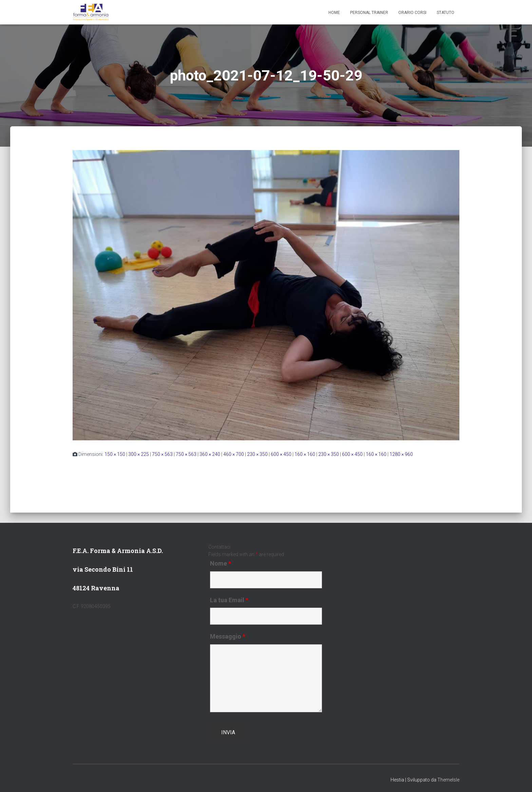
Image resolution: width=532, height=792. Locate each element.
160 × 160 (305, 454)
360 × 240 (210, 454)
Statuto (445, 13)
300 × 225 (139, 454)
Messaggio (228, 637)
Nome (221, 564)
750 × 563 (162, 454)
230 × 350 (257, 454)
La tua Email (229, 600)
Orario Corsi (412, 13)
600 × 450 (281, 454)
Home (334, 13)
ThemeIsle (448, 780)
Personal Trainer (369, 13)
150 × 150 (115, 454)
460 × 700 (234, 454)
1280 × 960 (401, 454)
